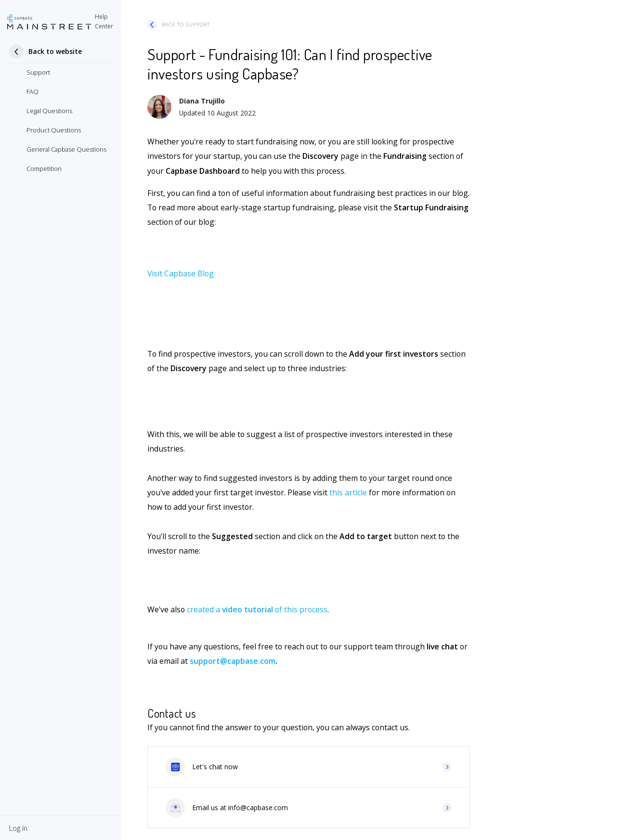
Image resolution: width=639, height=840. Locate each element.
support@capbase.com (233, 661)
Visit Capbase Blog (181, 273)
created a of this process (257, 609)
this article (348, 492)
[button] (18, 828)
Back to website (55, 51)
